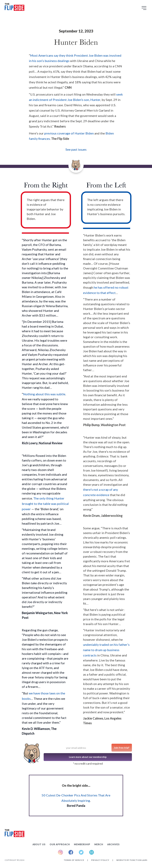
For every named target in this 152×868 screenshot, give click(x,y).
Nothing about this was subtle (44, 394)
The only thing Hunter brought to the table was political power (45, 504)
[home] (15, 8)
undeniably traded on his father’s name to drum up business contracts (106, 650)
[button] (144, 9)
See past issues (76, 149)
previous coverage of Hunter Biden (69, 133)
